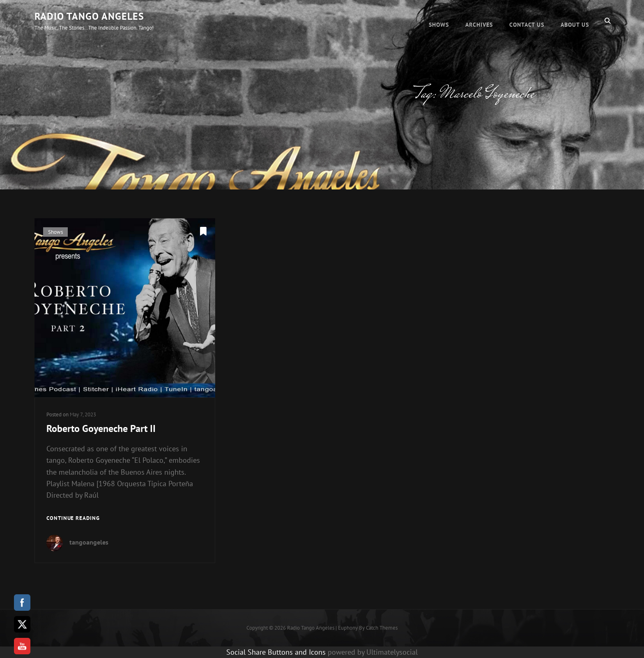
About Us (575, 21)
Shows (439, 21)
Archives (479, 21)
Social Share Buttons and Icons (276, 652)
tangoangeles (89, 542)
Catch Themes (382, 628)
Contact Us (527, 21)
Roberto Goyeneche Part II (101, 428)
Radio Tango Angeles (89, 16)
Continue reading (73, 518)
